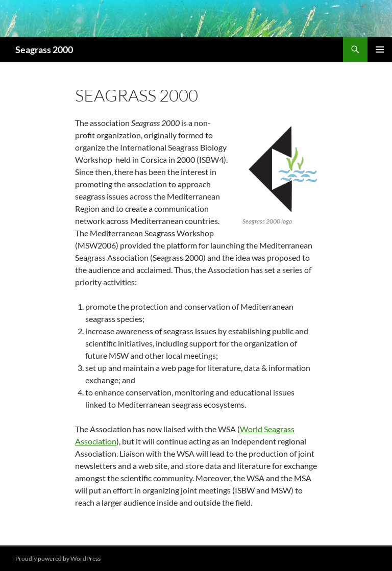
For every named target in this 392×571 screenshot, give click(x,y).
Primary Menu (380, 49)
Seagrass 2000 (44, 49)
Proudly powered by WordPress (58, 558)
